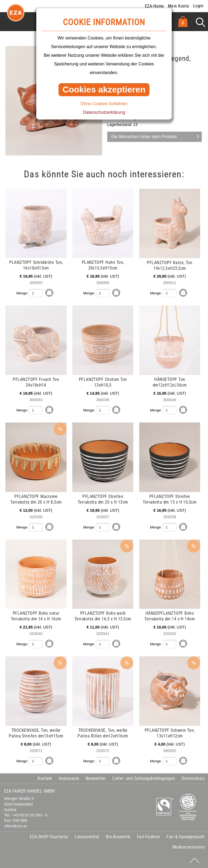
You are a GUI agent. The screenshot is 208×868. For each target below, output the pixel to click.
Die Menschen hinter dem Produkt (144, 137)
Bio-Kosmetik (118, 836)
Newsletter (96, 778)
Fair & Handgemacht (186, 836)
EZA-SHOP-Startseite (49, 836)
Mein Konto (179, 6)
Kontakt (45, 778)
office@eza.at (15, 825)
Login (198, 6)
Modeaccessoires (189, 847)
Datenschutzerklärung (104, 112)
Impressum (69, 778)
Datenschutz (193, 778)
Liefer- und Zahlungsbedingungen (144, 778)
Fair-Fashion (149, 836)
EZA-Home (155, 6)
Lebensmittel (87, 836)
